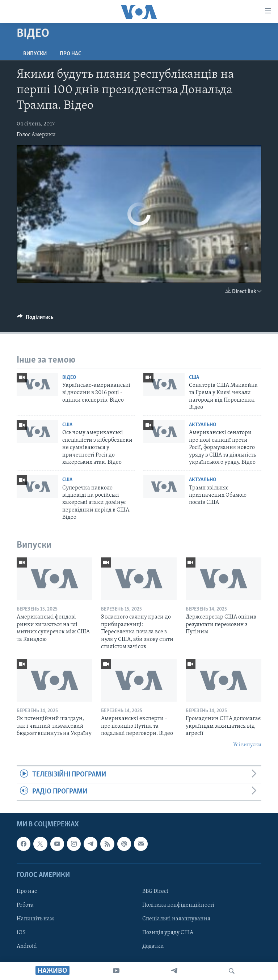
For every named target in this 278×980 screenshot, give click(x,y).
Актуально (203, 425)
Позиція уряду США (168, 933)
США (194, 378)
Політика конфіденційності (178, 905)
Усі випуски (247, 745)
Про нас (70, 54)
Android (27, 946)
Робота (25, 905)
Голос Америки (36, 135)
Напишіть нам (35, 919)
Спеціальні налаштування (176, 919)
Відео (69, 378)
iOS (21, 933)
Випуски (35, 54)
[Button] (35, 319)
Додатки (153, 946)
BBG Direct (155, 891)
